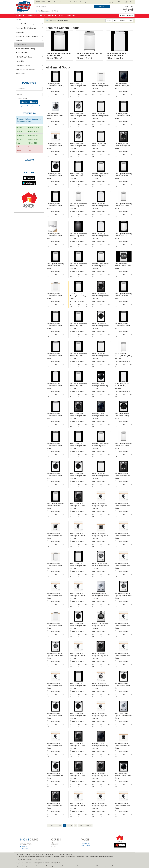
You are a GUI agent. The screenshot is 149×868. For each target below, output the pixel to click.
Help (42, 16)
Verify (120, 2)
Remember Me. (22, 98)
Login (112, 2)
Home (48, 20)
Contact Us (31, 119)
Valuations (71, 16)
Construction (20, 32)
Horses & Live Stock (22, 53)
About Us (52, 16)
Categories (32, 16)
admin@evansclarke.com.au (57, 2)
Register (129, 2)
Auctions (20, 16)
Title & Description (43, 11)
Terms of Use (85, 843)
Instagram (84, 2)
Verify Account (23, 106)
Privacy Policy (85, 845)
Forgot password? (35, 106)
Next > (81, 825)
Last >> (89, 825)
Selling (61, 16)
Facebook (73, 2)
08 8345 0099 (40, 2)
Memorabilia (20, 61)
